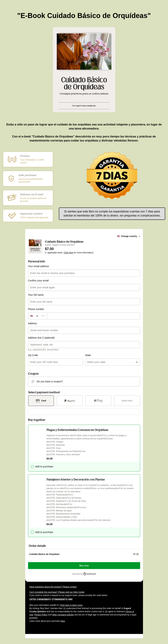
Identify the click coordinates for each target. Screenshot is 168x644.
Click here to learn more (71, 605)
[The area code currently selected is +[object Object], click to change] (37, 316)
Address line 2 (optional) (41, 338)
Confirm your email (38, 281)
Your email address (39, 266)
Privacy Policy (41, 615)
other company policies (63, 615)
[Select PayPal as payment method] (70, 401)
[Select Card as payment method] (41, 401)
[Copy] (51, 599)
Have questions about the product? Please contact (53, 587)
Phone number (36, 309)
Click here (68, 253)
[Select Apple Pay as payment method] (98, 401)
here (63, 621)
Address (33, 323)
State (88, 355)
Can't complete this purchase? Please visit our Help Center (57, 592)
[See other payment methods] (127, 401)
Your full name (36, 295)
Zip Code (33, 355)
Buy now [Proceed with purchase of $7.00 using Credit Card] (84, 566)
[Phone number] (94, 316)
